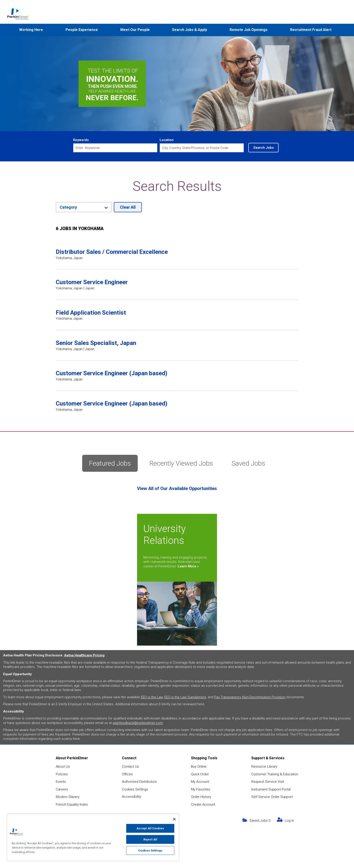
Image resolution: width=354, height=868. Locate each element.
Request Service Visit (268, 782)
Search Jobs (263, 148)
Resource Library (264, 767)
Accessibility (132, 797)
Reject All (150, 839)
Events (61, 782)
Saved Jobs (248, 463)
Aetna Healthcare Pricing (84, 655)
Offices (127, 774)
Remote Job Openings (249, 30)
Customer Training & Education (275, 774)
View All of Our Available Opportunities (177, 488)
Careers (62, 789)
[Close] (174, 819)
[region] (93, 837)
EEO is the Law (152, 697)
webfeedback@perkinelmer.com (138, 723)
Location (167, 140)
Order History (201, 797)
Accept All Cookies (150, 828)
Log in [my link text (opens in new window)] (289, 821)
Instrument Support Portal (271, 789)
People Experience (82, 30)
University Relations (165, 535)
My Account (200, 782)
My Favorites (201, 789)
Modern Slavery (68, 797)
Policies (62, 774)
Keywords (81, 140)
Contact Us (130, 767)
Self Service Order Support (272, 797)
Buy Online (199, 767)
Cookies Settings (135, 789)
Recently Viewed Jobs (181, 463)
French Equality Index (72, 804)
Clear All (128, 207)
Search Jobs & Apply (190, 30)
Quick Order (200, 774)
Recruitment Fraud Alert (311, 30)
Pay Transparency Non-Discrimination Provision (250, 697)
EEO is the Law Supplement (185, 697)
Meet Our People (135, 30)
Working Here (31, 30)
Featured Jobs (110, 463)
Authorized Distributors (139, 782)
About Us (63, 767)
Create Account (203, 804)
